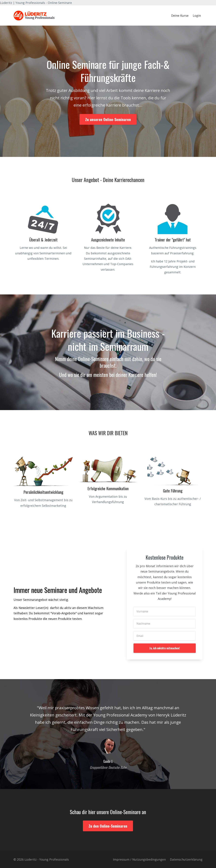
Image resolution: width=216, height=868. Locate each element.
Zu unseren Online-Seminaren (108, 119)
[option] (108, 734)
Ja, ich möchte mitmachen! (165, 648)
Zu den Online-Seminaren (108, 826)
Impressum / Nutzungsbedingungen (139, 859)
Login (197, 15)
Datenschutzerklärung (186, 859)
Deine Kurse (180, 15)
